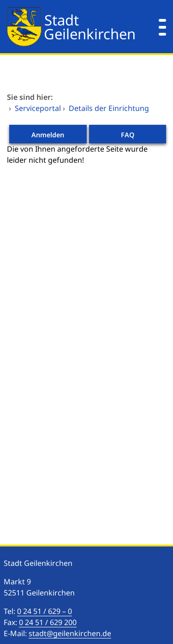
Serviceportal (38, 108)
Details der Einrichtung (109, 108)
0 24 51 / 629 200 (48, 622)
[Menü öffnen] (162, 27)
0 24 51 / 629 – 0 (45, 611)
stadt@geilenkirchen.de (70, 633)
